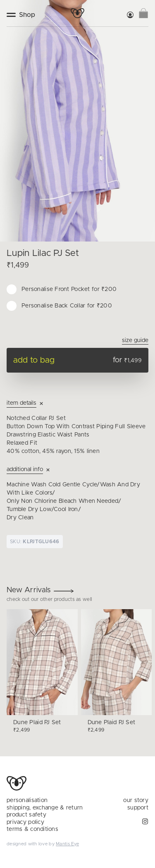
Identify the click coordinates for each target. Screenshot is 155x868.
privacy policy (25, 822)
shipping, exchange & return (45, 808)
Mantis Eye (67, 844)
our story (136, 800)
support (138, 808)
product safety (26, 815)
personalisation (27, 800)
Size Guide (135, 340)
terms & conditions (32, 829)
